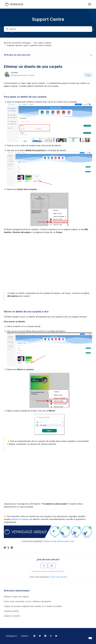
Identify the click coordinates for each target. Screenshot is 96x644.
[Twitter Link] (40, 636)
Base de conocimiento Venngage (17, 43)
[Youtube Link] (56, 636)
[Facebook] (5, 548)
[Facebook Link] (34, 636)
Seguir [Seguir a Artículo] (88, 75)
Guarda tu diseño (11, 611)
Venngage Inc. (12, 636)
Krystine (14, 72)
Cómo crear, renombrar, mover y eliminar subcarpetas (27, 601)
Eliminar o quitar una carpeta (16, 597)
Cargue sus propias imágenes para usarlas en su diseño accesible (33, 606)
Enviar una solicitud (58, 577)
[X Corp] (8, 548)
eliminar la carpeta (20, 519)
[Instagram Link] (51, 636)
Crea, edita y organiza (42, 43)
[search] (48, 29)
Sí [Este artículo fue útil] (44, 566)
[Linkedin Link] (45, 636)
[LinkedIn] (12, 548)
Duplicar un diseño (12, 616)
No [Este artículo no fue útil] (52, 566)
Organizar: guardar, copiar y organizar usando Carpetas (29, 45)
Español (26, 636)
